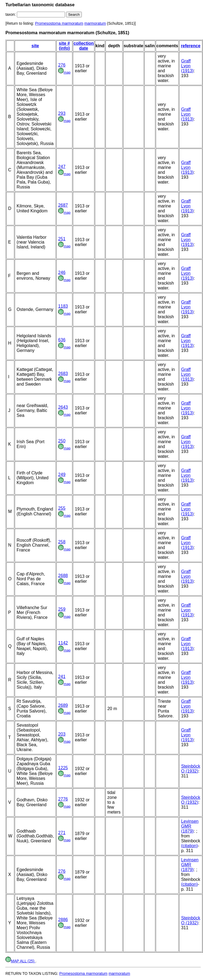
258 (62, 542)
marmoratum (95, 23)
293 (62, 113)
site (35, 46)
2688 (63, 576)
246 (62, 272)
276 (62, 65)
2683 (63, 374)
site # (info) (64, 46)
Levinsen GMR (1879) (190, 826)
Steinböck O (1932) (190, 769)
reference (191, 46)
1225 (63, 768)
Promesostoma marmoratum (59, 23)
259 (62, 609)
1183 (63, 306)
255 (62, 508)
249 (62, 475)
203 (62, 734)
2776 (63, 799)
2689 (63, 705)
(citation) (189, 846)
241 (62, 677)
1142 (63, 643)
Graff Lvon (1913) (187, 66)
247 (62, 167)
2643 (63, 407)
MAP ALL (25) (20, 961)
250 (62, 441)
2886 (63, 920)
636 (62, 340)
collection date (84, 46)
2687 (63, 205)
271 (62, 833)
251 (62, 239)
